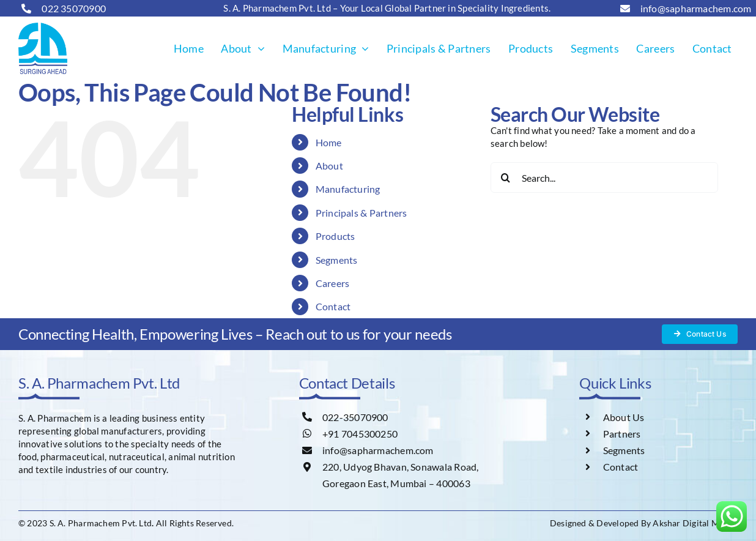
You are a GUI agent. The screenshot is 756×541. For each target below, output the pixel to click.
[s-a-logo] (43, 27)
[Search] (506, 177)
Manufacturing (348, 189)
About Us (624, 417)
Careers (333, 283)
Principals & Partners (361, 213)
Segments (337, 260)
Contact (333, 306)
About (329, 166)
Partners (622, 434)
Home (329, 142)
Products (335, 236)
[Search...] (604, 177)
